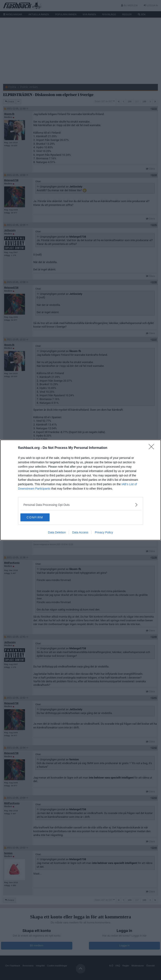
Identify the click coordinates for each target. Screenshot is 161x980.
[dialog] (81, 490)
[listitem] (81, 505)
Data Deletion (57, 533)
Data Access (80, 533)
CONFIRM (40, 517)
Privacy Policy (104, 533)
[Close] (153, 448)
